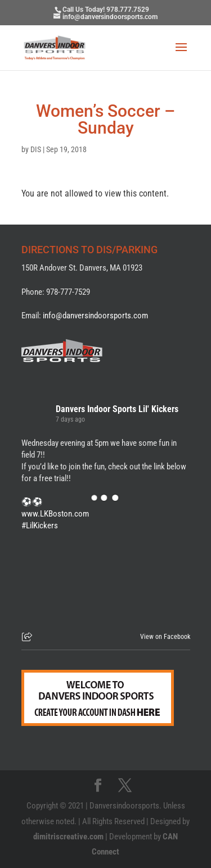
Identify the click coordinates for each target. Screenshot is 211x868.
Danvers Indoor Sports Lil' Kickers (117, 409)
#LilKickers (40, 526)
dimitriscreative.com (68, 837)
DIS (36, 149)
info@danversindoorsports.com (95, 316)
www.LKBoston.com (55, 514)
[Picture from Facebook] (64, 578)
